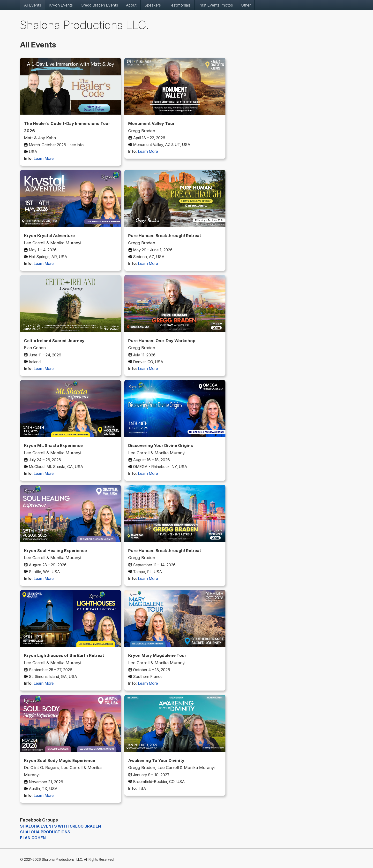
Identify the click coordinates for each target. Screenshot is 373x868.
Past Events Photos (216, 5)
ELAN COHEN (33, 838)
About (131, 5)
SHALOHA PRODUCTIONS (45, 832)
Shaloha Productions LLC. (85, 25)
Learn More (44, 158)
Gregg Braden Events (99, 5)
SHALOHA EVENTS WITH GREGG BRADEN (60, 826)
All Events (33, 5)
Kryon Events (61, 5)
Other (246, 5)
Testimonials (180, 5)
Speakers (153, 5)
